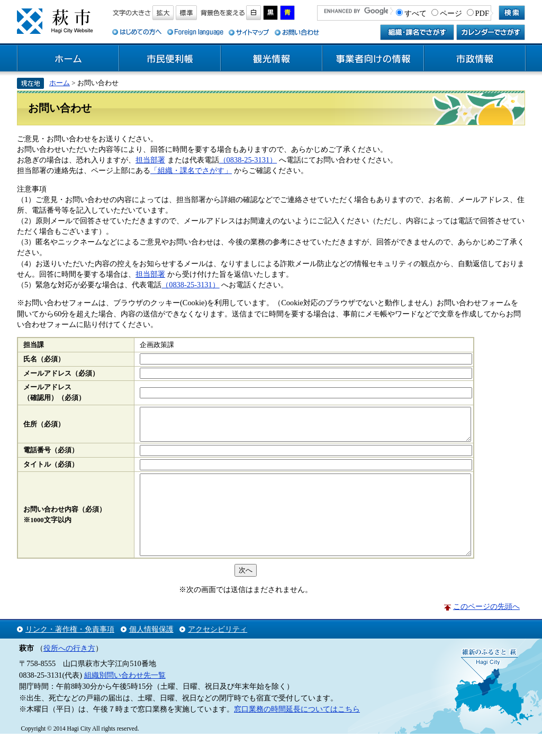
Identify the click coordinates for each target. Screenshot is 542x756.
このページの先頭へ (486, 629)
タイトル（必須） (51, 471)
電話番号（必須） (51, 457)
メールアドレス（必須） (61, 374)
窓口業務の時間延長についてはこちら (297, 731)
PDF (482, 13)
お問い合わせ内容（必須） (65, 524)
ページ (451, 13)
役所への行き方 (69, 670)
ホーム (68, 59)
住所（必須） (44, 427)
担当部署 (150, 160)
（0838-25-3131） (248, 160)
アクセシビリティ (218, 651)
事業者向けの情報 (373, 59)
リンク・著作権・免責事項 (70, 651)
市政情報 (475, 59)
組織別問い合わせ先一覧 (125, 697)
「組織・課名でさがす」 (191, 170)
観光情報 (272, 59)
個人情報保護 (151, 651)
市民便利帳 (170, 59)
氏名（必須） (44, 359)
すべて (415, 13)
